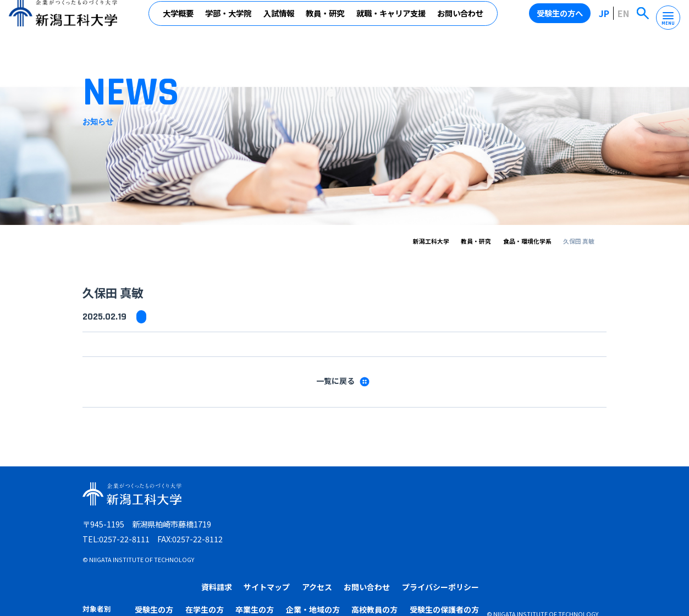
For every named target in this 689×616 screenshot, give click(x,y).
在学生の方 (348, 519)
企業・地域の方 (451, 519)
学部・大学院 (229, 21)
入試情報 (279, 21)
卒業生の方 (396, 519)
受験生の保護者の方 (574, 519)
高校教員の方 (509, 519)
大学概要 (179, 21)
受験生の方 (301, 519)
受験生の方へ (563, 21)
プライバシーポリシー (568, 497)
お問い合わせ (461, 21)
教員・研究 (326, 21)
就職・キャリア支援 (392, 21)
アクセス (445, 497)
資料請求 (344, 497)
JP (606, 21)
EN (625, 21)
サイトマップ (394, 497)
